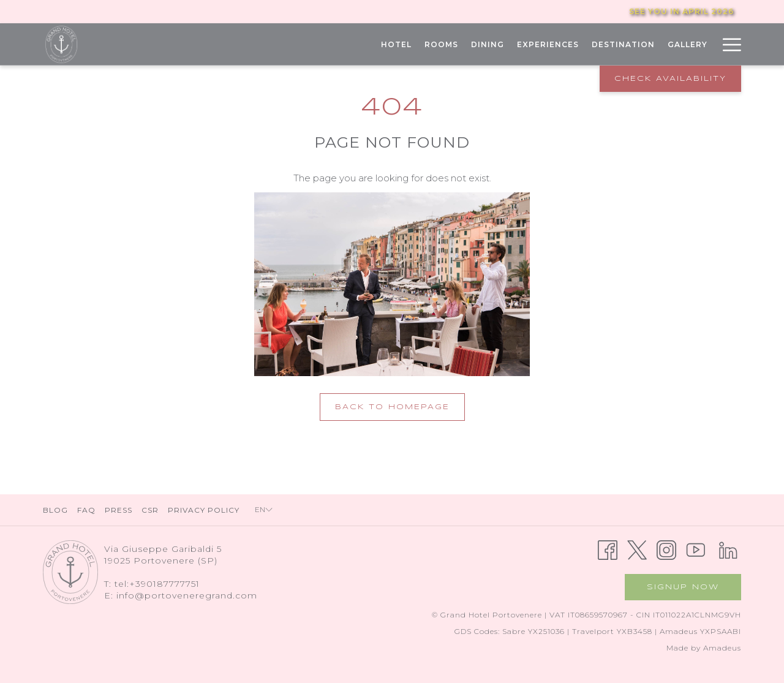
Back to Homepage (392, 407)
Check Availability (670, 79)
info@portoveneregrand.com (187, 595)
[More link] (727, 44)
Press (119, 510)
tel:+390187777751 (157, 584)
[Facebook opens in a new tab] (608, 549)
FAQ (86, 510)
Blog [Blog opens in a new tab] (57, 510)
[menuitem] (396, 44)
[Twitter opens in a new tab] (637, 549)
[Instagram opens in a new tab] (666, 549)
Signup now (683, 587)
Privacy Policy (204, 510)
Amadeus (722, 648)
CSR (150, 510)
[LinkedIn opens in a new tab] (728, 549)
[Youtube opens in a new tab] (696, 549)
